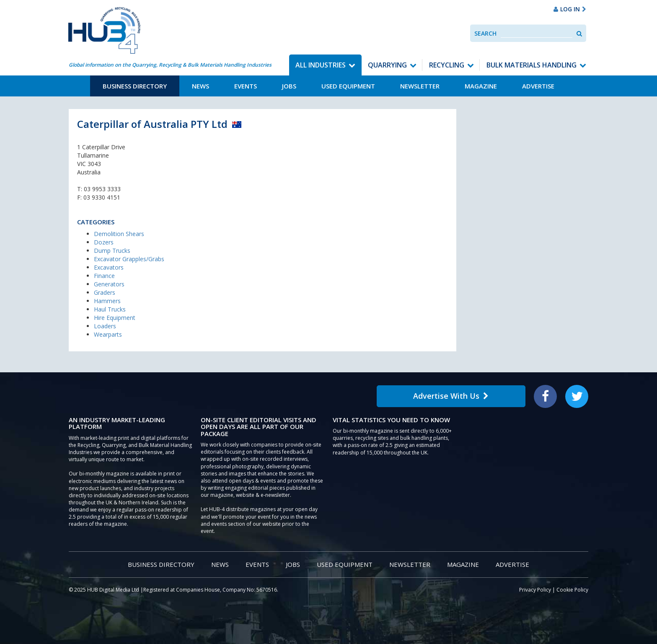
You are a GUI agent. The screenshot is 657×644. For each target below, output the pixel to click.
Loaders (105, 326)
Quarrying (387, 65)
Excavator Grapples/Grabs (129, 259)
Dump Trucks (112, 251)
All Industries (321, 65)
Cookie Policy (572, 590)
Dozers (104, 242)
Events (246, 86)
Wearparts (108, 334)
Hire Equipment (115, 318)
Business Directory (135, 86)
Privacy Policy (535, 590)
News (200, 86)
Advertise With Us (451, 396)
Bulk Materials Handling (532, 65)
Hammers (107, 301)
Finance (104, 276)
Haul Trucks (110, 309)
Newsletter (420, 86)
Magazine (481, 86)
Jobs (289, 86)
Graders (105, 292)
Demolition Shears (119, 234)
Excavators (109, 267)
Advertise (538, 86)
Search (485, 33)
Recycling (447, 65)
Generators (109, 284)
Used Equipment (348, 86)
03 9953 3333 (102, 189)
